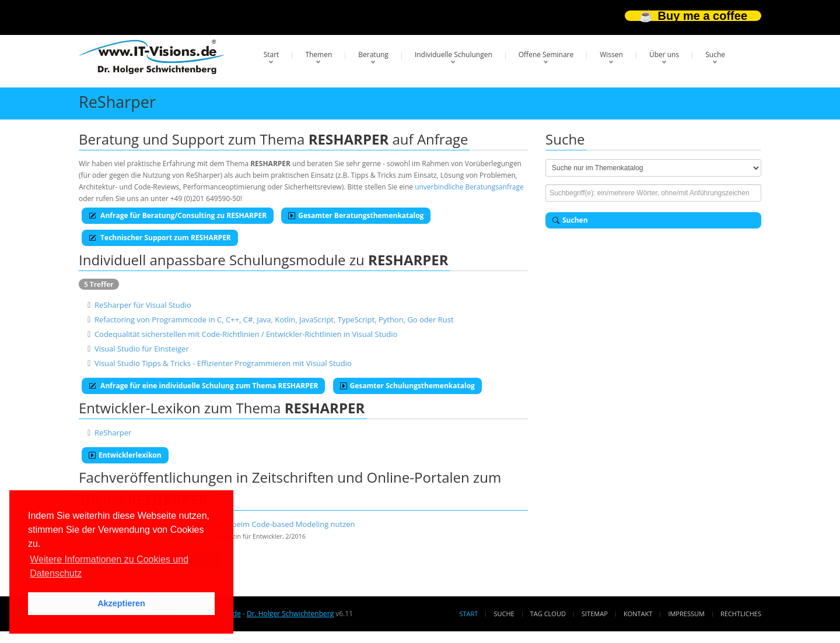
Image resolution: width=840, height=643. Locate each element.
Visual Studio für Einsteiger (142, 349)
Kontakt (638, 614)
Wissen (611, 55)
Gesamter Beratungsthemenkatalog (356, 215)
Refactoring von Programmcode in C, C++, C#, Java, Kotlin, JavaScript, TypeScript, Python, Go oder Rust (274, 319)
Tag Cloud (548, 614)
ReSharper (113, 433)
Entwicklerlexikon (125, 455)
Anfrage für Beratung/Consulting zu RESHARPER (178, 215)
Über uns (664, 55)
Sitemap (595, 614)
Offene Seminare (546, 55)
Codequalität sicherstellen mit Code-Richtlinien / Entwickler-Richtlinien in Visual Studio (246, 334)
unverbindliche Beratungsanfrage (469, 187)
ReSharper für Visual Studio (143, 305)
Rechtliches (741, 614)
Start (272, 55)
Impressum (686, 614)
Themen (318, 55)
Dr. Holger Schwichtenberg (290, 614)
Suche (715, 55)
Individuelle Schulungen (454, 55)
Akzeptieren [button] (121, 603)
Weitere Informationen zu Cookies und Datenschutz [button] (109, 566)
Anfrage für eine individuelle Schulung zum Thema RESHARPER (203, 386)
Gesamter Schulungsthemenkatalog (407, 386)
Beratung (373, 55)
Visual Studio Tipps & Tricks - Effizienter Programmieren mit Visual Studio (223, 363)
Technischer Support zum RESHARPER (160, 238)
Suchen (570, 220)
